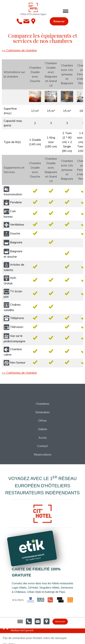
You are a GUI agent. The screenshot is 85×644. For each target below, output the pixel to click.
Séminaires (42, 412)
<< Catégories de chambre (19, 50)
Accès (43, 438)
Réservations (43, 454)
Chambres (43, 404)
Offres (42, 420)
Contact (42, 446)
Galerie (43, 429)
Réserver (59, 21)
